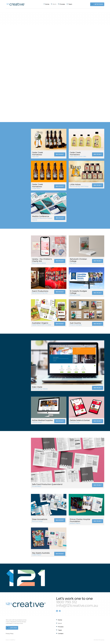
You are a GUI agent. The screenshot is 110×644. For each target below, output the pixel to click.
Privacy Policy (10, 634)
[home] (16, 4)
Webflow (13, 640)
